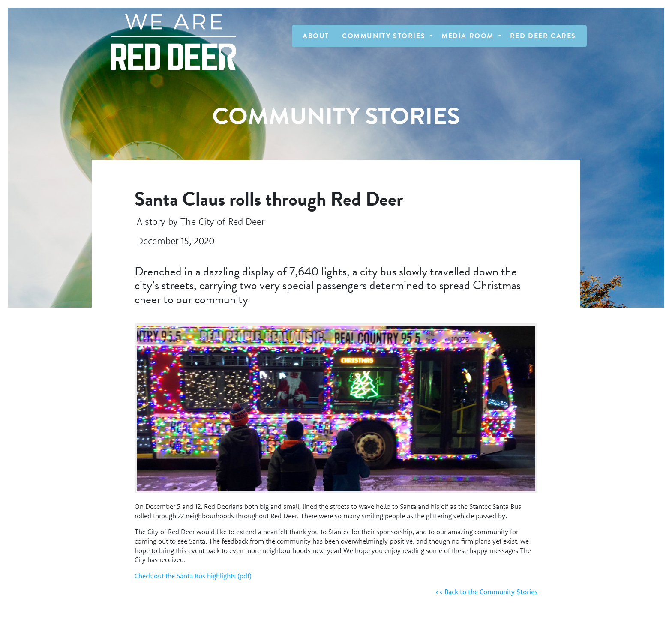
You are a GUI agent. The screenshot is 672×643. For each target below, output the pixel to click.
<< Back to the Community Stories (486, 592)
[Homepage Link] (169, 42)
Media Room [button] (469, 36)
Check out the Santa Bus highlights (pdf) (193, 576)
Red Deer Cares (543, 36)
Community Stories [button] (385, 36)
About (316, 36)
